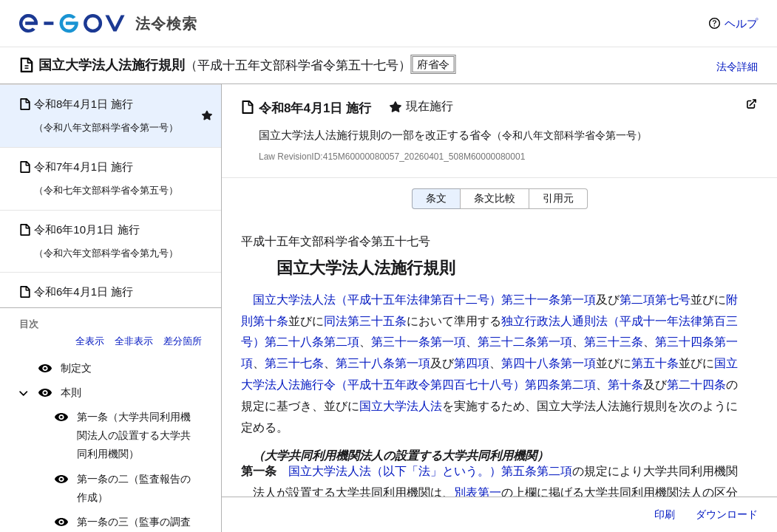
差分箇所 (183, 341)
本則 (71, 392)
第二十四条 (696, 385)
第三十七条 (294, 363)
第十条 (625, 385)
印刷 (665, 514)
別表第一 (478, 492)
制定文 (76, 368)
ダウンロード (727, 514)
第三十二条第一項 (525, 342)
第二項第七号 (655, 300)
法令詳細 (737, 66)
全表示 (90, 341)
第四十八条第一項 (549, 363)
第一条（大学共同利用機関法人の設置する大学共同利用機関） (134, 435)
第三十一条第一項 (418, 342)
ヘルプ (741, 23)
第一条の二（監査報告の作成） (134, 488)
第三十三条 (614, 342)
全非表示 (134, 341)
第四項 (472, 363)
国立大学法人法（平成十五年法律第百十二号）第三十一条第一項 (424, 300)
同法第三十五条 (365, 321)
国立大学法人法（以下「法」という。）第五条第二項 (430, 471)
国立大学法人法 (401, 406)
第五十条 (655, 363)
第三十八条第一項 (383, 363)
